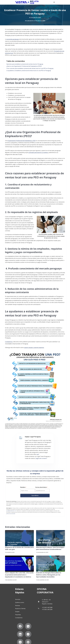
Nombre (23, 485)
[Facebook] (10, 619)
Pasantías (12, 608)
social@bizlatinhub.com (11, 508)
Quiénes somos (14, 595)
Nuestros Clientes (14, 601)
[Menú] (66, 2)
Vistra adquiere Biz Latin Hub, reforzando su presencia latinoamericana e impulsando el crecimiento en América (19, 571)
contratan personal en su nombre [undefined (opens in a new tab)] (38, 152)
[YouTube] (18, 627)
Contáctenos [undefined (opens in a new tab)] (9, 342)
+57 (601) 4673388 (51, 600)
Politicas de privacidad (9, 637)
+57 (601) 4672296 (51, 602)
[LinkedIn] (26, 619)
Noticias (12, 598)
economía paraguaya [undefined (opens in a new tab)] (13, 39)
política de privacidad (11, 511)
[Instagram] (10, 627)
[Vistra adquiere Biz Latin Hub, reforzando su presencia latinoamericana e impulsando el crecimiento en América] (19, 560)
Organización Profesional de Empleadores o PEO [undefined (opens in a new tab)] (22, 141)
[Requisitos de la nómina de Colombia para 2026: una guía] (19, 535)
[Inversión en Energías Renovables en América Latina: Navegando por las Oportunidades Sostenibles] (51, 560)
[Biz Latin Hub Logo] (15, 2)
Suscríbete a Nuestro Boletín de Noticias (14, 639)
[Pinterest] (26, 627)
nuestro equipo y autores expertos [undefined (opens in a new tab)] (34, 348)
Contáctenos (13, 611)
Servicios (12, 592)
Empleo (11, 605)
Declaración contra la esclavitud (12, 641)
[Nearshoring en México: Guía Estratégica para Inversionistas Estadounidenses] (51, 535)
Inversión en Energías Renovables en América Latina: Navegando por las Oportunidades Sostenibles (50, 571)
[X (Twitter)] (18, 619)
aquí (28, 451)
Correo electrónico (41, 485)
